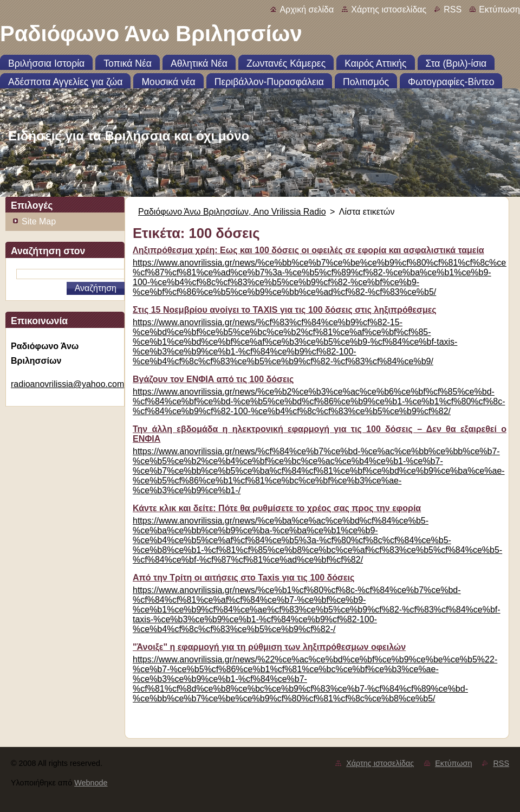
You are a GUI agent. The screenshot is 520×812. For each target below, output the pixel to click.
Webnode (91, 783)
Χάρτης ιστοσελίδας (389, 9)
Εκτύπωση (499, 9)
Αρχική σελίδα (307, 9)
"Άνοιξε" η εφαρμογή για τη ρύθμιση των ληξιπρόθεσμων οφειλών (269, 647)
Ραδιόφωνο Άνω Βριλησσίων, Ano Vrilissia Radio (232, 212)
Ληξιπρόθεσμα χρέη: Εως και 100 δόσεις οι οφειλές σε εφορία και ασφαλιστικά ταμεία (308, 250)
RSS (453, 9)
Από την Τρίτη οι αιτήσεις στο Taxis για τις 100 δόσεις (243, 578)
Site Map (39, 221)
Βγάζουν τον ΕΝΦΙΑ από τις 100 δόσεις (213, 379)
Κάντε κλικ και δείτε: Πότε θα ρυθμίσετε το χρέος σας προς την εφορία (277, 508)
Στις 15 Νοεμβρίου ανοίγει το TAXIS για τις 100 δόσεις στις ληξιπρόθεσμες (285, 310)
